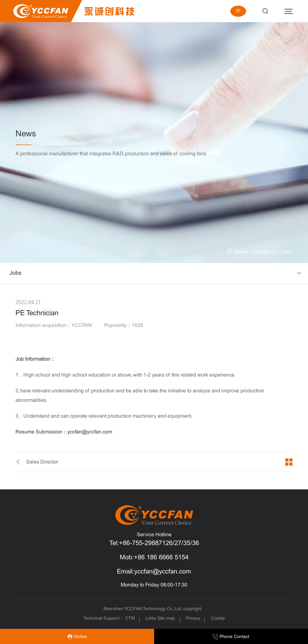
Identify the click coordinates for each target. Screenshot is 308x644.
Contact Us (265, 252)
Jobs (287, 252)
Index (241, 252)
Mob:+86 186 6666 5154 (154, 558)
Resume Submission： (64, 432)
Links (151, 619)
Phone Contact (231, 637)
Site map (166, 619)
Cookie (218, 619)
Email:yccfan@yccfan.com (154, 572)
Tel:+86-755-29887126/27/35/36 (154, 543)
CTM (131, 619)
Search (265, 11)
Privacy (193, 619)
